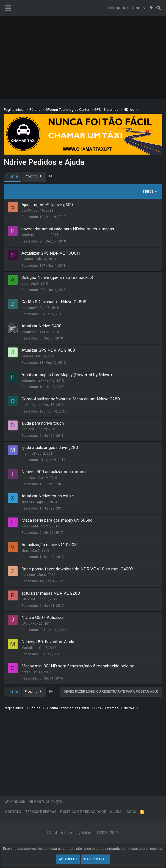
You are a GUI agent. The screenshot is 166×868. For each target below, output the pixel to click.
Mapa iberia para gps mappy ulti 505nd (57, 520)
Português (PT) (46, 802)
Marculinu (29, 648)
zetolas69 (29, 308)
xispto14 (28, 502)
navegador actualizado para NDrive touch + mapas (68, 229)
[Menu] (8, 8)
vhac (25, 551)
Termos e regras (41, 812)
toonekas (29, 478)
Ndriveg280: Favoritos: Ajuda (48, 642)
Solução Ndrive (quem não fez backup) (57, 277)
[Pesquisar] (158, 8)
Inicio (131, 812)
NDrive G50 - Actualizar (43, 618)
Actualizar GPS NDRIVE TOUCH (51, 253)
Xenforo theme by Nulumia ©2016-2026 (84, 833)
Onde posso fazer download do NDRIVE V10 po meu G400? (77, 569)
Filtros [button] (148, 191)
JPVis (26, 624)
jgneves (27, 356)
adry (25, 284)
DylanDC (28, 259)
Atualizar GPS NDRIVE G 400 (48, 350)
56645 (26, 211)
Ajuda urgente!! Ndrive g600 (47, 205)
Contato (13, 812)
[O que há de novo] (151, 8)
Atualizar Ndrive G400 (41, 326)
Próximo (34, 176)
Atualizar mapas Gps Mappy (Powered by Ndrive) (67, 375)
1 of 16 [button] (12, 176)
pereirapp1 (29, 235)
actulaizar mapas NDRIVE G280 (51, 593)
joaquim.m (30, 332)
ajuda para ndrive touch (43, 423)
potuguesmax (32, 381)
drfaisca (28, 429)
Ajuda (116, 812)
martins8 (28, 454)
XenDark (15, 802)
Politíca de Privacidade (83, 812)
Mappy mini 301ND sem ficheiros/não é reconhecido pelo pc (78, 666)
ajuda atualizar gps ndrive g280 (50, 448)
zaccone (28, 575)
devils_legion (31, 405)
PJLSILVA (28, 599)
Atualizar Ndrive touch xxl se (48, 496)
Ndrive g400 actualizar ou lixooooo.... (55, 472)
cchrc (26, 672)
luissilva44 (30, 526)
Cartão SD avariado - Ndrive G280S (54, 302)
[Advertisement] (83, 57)
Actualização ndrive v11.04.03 (49, 545)
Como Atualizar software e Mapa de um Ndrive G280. (71, 399)
